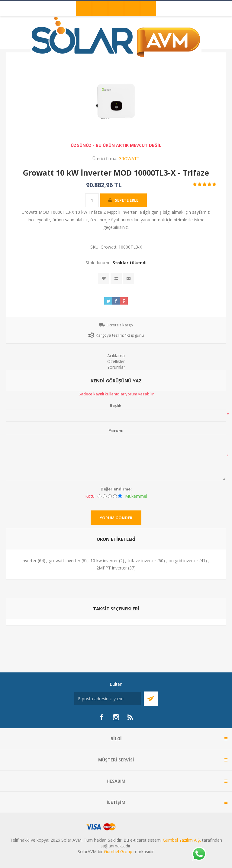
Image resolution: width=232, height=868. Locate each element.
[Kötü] (100, 496)
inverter (29, 561)
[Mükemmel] (120, 496)
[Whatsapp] (199, 854)
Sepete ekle (127, 200)
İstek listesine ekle (104, 278)
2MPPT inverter (112, 568)
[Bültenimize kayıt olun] (108, 699)
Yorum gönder (116, 518)
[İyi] (115, 496)
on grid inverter (183, 561)
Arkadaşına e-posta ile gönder (129, 278)
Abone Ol (151, 699)
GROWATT (129, 158)
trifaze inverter (142, 561)
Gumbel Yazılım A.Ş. (182, 840)
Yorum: (116, 431)
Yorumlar (116, 367)
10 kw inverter (104, 561)
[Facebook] (101, 717)
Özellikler (116, 361)
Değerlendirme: (116, 489)
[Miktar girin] (92, 200)
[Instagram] (116, 717)
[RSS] (130, 717)
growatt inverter (65, 561)
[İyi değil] (105, 496)
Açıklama (116, 356)
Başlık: (116, 405)
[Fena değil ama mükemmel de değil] (110, 496)
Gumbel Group (118, 851)
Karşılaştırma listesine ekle (116, 278)
